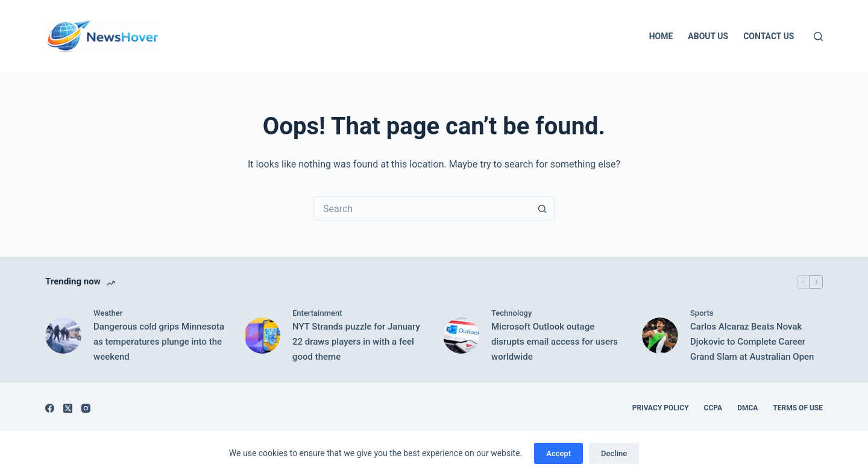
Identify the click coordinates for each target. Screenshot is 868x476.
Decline (614, 453)
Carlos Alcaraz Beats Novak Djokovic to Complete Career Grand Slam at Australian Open (752, 342)
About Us (708, 36)
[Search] (818, 36)
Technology (511, 313)
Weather (108, 313)
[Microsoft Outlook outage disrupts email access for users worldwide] (461, 336)
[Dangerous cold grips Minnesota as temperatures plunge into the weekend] (63, 336)
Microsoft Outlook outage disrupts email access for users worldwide (555, 342)
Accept (558, 453)
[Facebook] (50, 408)
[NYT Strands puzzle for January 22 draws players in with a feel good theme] (262, 336)
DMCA (747, 408)
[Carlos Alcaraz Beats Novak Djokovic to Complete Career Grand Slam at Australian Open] (660, 336)
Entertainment (317, 313)
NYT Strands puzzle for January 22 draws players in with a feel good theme (356, 342)
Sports (702, 313)
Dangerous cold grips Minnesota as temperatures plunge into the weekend (159, 342)
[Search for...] (422, 208)
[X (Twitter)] (68, 408)
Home (661, 36)
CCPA (713, 408)
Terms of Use (798, 408)
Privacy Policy (661, 408)
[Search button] (542, 208)
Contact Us (769, 36)
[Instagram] (86, 408)
